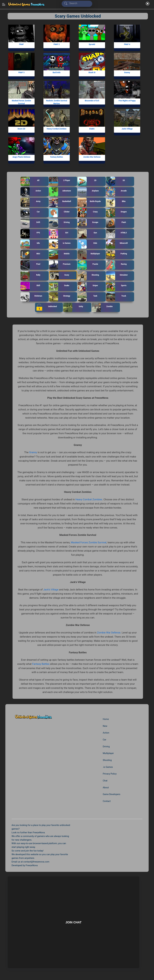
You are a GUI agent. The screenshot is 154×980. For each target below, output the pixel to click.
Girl (59, 234)
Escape (88, 223)
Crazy (88, 213)
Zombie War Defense (92, 157)
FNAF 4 (127, 44)
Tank (88, 297)
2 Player (60, 181)
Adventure (60, 192)
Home (106, 719)
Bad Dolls (57, 73)
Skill (30, 286)
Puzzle (88, 265)
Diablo (92, 129)
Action (31, 192)
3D (116, 181)
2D (87, 181)
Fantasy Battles (57, 157)
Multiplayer (89, 255)
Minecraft (117, 244)
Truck (116, 297)
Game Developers (112, 794)
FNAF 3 (21, 73)
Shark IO (92, 73)
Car (30, 213)
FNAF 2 (57, 44)
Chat (105, 780)
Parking (117, 255)
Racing (116, 265)
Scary (59, 276)
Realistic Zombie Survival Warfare (57, 102)
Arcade (116, 192)
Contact (107, 801)
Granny (127, 73)
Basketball (60, 202)
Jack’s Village (51, 589)
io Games (60, 244)
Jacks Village (127, 129)
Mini (30, 255)
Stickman (31, 297)
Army (31, 202)
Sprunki (92, 44)
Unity (73, 307)
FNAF (21, 44)
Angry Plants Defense (21, 157)
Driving (59, 223)
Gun (87, 234)
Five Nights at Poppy (127, 101)
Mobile (59, 255)
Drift (30, 223)
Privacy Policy (110, 773)
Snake (59, 286)
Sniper (88, 286)
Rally (31, 276)
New (105, 726)
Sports (116, 286)
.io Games (108, 767)
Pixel (31, 265)
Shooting (88, 276)
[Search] (78, 3)
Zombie (102, 307)
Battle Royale (89, 202)
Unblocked (46, 307)
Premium (60, 265)
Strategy (60, 297)
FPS (30, 234)
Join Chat (73, 922)
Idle (30, 244)
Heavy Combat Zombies (57, 129)
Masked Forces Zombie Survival (21, 102)
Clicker (59, 213)
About (106, 787)
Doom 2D (21, 129)
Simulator (117, 276)
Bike (116, 202)
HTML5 (117, 234)
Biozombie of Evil (92, 101)
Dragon (116, 213)
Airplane (88, 192)
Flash (116, 223)
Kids (87, 244)
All (30, 181)
